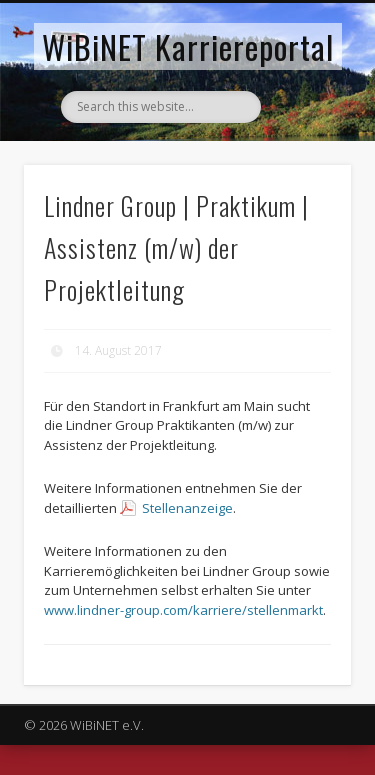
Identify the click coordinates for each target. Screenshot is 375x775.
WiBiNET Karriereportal (188, 46)
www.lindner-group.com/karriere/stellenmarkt (183, 610)
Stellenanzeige (187, 508)
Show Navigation (303, 179)
